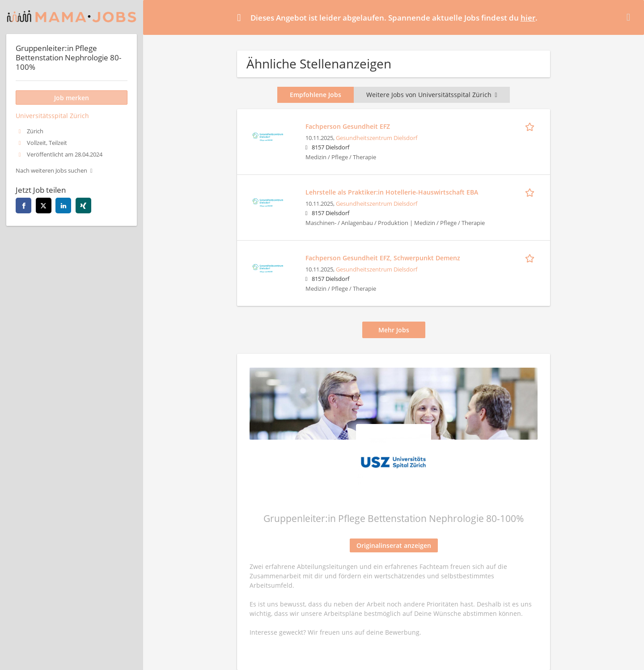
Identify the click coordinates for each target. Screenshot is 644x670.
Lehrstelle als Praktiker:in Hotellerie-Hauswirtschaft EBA (392, 192)
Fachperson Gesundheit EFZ (348, 126)
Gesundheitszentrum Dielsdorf (377, 138)
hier (528, 18)
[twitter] (44, 206)
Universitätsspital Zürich (52, 116)
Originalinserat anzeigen (394, 545)
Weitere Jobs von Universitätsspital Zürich (432, 95)
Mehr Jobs (394, 330)
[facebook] (23, 206)
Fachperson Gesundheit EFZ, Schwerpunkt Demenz (383, 258)
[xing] (83, 206)
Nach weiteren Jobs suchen (51, 171)
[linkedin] (63, 206)
